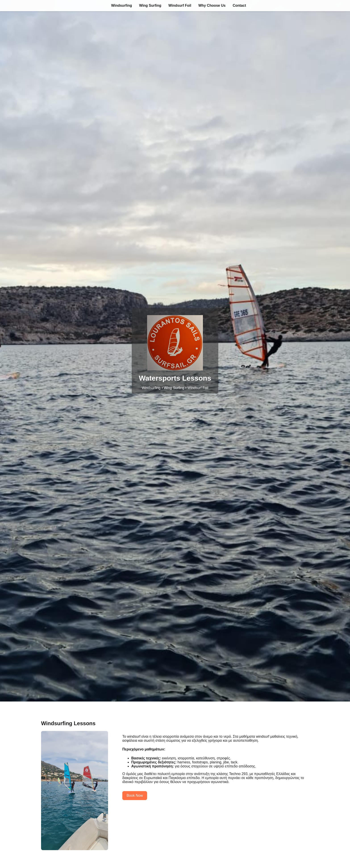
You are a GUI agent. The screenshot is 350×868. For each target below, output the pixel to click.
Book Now (135, 795)
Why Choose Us (212, 5)
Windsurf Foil (180, 5)
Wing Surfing (150, 5)
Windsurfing (122, 5)
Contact (239, 5)
